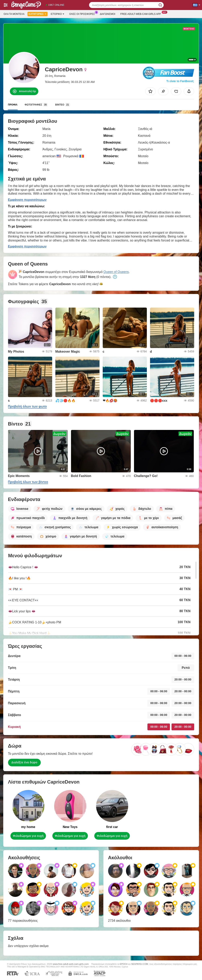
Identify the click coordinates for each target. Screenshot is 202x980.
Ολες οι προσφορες (83, 14)
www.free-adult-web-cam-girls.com (71, 964)
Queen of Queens (116, 272)
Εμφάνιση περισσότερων (27, 200)
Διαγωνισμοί (108, 14)
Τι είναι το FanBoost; (180, 81)
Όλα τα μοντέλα (14, 14)
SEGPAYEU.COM (140, 964)
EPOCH (124, 964)
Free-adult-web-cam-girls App (142, 14)
